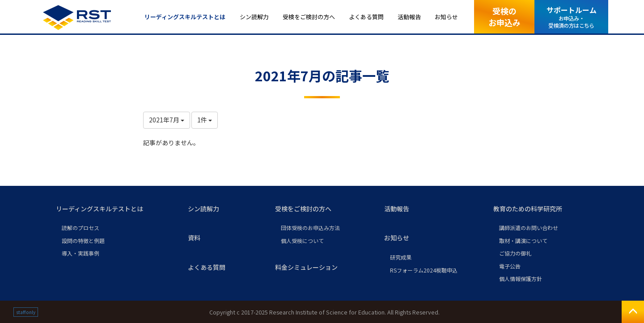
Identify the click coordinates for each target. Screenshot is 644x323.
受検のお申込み (504, 16)
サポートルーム (572, 17)
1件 (205, 120)
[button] (115, 209)
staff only (26, 312)
